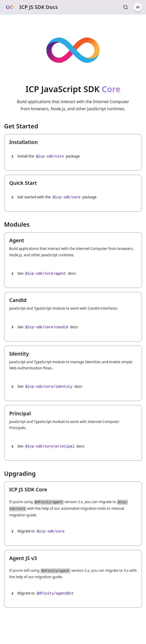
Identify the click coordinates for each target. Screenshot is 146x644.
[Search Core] (126, 7)
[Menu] (138, 7)
